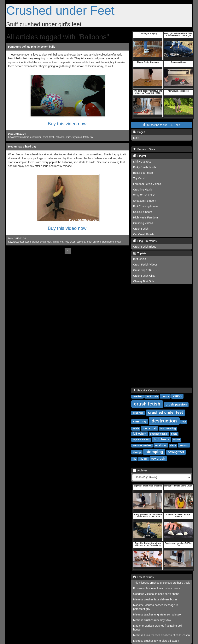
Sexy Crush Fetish (144, 195)
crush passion (94, 242)
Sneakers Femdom (145, 201)
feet (184, 422)
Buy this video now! (68, 124)
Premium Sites (144, 149)
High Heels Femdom (146, 217)
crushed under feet (166, 412)
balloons (60, 137)
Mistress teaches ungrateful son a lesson (158, 614)
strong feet (58, 242)
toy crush (77, 137)
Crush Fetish (141, 229)
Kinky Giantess (142, 162)
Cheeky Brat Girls (144, 281)
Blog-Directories (145, 241)
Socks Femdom (143, 212)
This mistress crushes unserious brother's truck (161, 583)
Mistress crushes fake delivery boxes (155, 599)
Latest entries (143, 577)
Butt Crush (140, 259)
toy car (143, 459)
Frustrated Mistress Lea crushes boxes (157, 588)
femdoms (24, 137)
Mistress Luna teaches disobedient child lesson (162, 635)
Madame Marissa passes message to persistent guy (156, 607)
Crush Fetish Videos (145, 265)
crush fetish (49, 137)
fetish (86, 137)
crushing (140, 421)
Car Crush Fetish (143, 234)
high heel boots (141, 440)
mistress (161, 445)
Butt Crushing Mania (146, 206)
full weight (140, 434)
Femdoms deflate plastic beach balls (32, 47)
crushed (138, 413)
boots (118, 242)
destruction (36, 137)
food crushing (168, 428)
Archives (140, 470)
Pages (139, 132)
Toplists (140, 253)
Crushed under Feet (60, 10)
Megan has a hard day (22, 147)
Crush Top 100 (142, 270)
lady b (176, 440)
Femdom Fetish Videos (147, 184)
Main (136, 138)
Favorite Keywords (147, 390)
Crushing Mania (143, 190)
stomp (137, 452)
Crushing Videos (143, 223)
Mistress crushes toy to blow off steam (156, 641)
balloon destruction (42, 242)
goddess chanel (159, 434)
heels (174, 434)
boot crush (152, 396)
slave (173, 445)
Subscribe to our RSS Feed (161, 125)
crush (68, 137)
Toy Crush (139, 178)
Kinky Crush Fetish (145, 167)
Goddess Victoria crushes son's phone (156, 594)
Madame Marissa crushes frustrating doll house (158, 628)
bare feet (137, 396)
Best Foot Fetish (143, 173)
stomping (154, 452)
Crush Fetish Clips (144, 276)
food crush (70, 242)
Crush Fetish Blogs (145, 247)
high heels (161, 439)
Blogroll (140, 156)
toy (91, 137)
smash (184, 445)
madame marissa (142, 445)
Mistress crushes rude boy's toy (152, 620)
